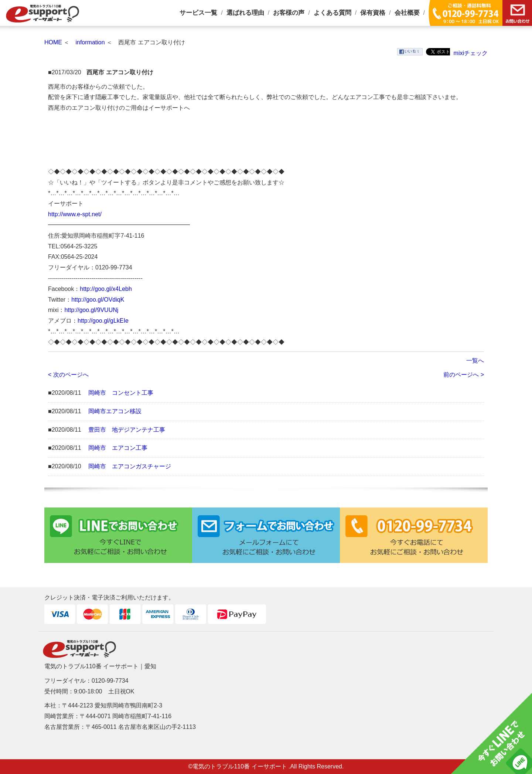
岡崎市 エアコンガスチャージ (130, 466)
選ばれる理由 (245, 13)
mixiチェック (471, 53)
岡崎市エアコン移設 (115, 411)
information (90, 42)
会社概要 (407, 13)
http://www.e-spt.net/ (75, 214)
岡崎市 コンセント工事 (121, 393)
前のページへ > (464, 375)
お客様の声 (289, 13)
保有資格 (373, 13)
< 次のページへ (68, 375)
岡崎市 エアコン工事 (118, 448)
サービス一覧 (198, 13)
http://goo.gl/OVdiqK (98, 300)
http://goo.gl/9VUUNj (91, 310)
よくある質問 (332, 13)
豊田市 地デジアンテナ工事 (127, 430)
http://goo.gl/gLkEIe (103, 321)
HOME (53, 42)
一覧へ (475, 361)
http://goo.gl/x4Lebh (106, 289)
